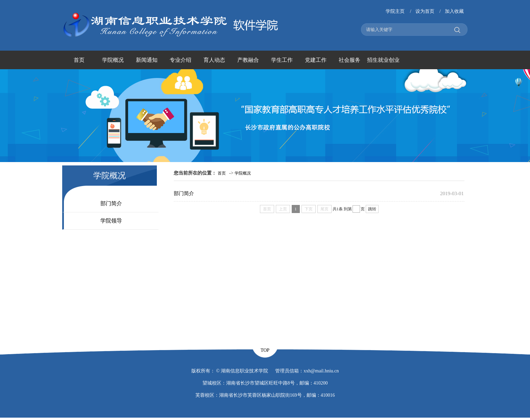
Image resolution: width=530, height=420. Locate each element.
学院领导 (111, 221)
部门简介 (111, 203)
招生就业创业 (383, 60)
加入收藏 (454, 11)
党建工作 (316, 60)
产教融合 (248, 60)
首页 (79, 60)
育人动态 (214, 60)
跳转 (372, 209)
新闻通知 (147, 60)
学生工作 (282, 60)
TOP (265, 350)
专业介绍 (180, 60)
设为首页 (425, 11)
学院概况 (113, 60)
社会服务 (350, 60)
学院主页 (395, 11)
